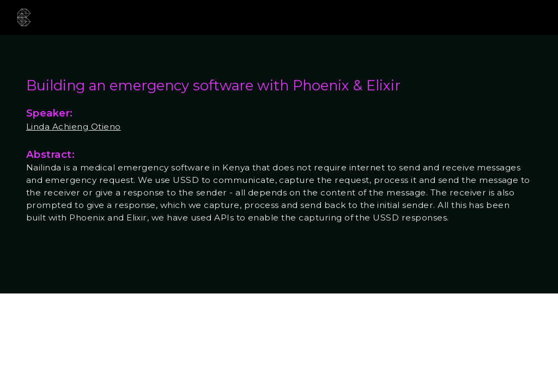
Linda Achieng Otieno (74, 127)
